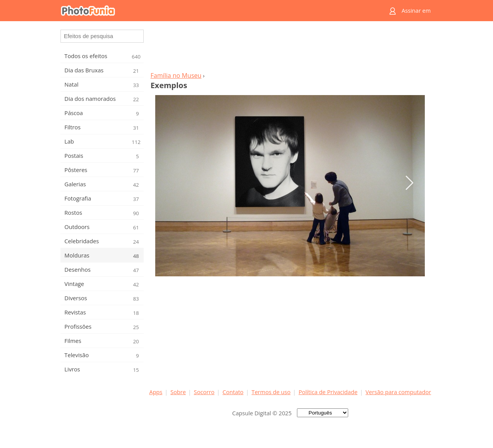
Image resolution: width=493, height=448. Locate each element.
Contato (233, 392)
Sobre (178, 392)
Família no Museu (176, 75)
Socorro (204, 392)
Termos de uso (271, 392)
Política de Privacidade (328, 392)
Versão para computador (398, 392)
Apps (156, 392)
